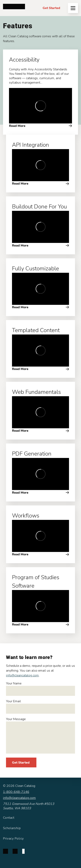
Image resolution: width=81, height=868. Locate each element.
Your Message (40, 735)
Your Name (40, 689)
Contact (9, 818)
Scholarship (12, 828)
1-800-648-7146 (16, 792)
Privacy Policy (13, 839)
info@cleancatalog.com (22, 675)
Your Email (40, 706)
